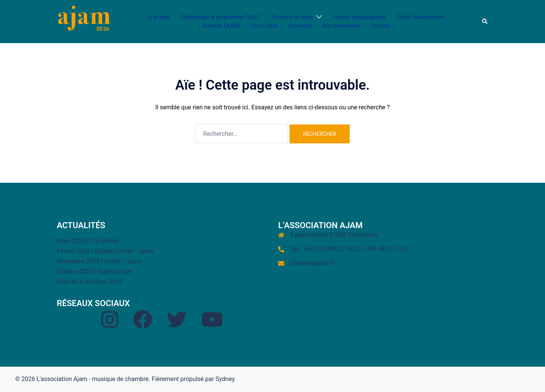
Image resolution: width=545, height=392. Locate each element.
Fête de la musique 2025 (90, 282)
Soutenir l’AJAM (222, 26)
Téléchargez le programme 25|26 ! (220, 17)
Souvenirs (301, 26)
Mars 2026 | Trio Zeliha (87, 241)
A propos (159, 17)
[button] (485, 22)
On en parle (265, 26)
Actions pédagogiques (359, 17)
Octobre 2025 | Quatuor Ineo (95, 271)
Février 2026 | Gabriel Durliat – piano (106, 251)
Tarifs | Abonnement (420, 17)
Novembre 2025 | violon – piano (100, 261)
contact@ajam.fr (312, 263)
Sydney (225, 379)
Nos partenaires (342, 26)
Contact (381, 26)
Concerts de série (292, 17)
